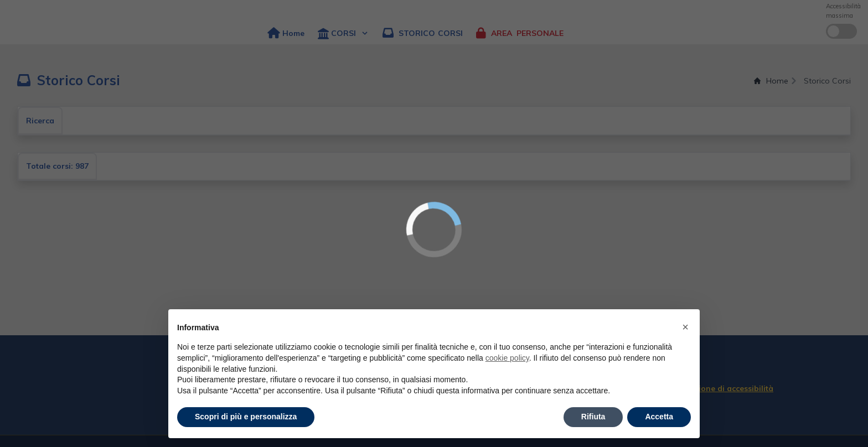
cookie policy (507, 358)
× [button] (685, 327)
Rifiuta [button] (593, 417)
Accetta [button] (659, 417)
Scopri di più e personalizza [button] (246, 417)
